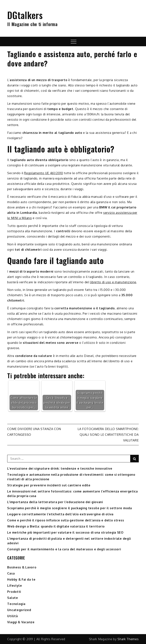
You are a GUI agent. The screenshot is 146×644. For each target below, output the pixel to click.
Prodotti (14, 592)
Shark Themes (128, 639)
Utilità (12, 616)
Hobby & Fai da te (21, 579)
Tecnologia (16, 604)
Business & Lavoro (22, 567)
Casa (11, 573)
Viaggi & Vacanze (21, 622)
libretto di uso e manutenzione (113, 282)
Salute (13, 598)
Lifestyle (15, 586)
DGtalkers (25, 15)
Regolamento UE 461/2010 (44, 173)
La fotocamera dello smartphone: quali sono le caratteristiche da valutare (108, 435)
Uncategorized (19, 610)
